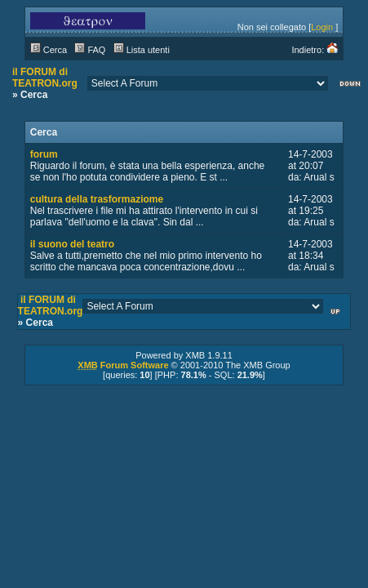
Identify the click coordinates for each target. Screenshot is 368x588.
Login (322, 27)
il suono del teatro (72, 244)
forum (44, 154)
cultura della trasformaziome (97, 199)
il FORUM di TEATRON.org (45, 78)
